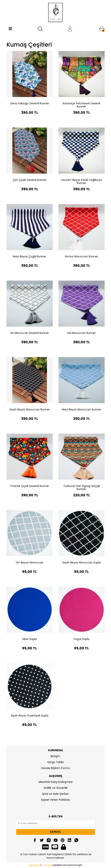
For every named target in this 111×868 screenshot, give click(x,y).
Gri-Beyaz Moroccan (30, 562)
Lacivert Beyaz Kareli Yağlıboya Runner (81, 181)
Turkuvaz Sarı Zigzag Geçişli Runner (82, 488)
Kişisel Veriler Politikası (55, 800)
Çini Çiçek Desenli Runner (30, 180)
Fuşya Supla (82, 639)
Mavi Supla (30, 639)
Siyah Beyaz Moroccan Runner (30, 409)
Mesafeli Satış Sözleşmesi (56, 782)
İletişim (55, 756)
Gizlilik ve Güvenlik (56, 788)
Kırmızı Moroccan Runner (82, 256)
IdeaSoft (34, 865)
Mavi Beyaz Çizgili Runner (30, 256)
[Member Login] (70, 29)
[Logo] (55, 12)
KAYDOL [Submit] (55, 832)
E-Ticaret (47, 865)
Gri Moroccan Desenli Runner (30, 333)
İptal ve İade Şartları (55, 794)
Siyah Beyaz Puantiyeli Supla (30, 716)
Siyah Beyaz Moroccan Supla (81, 562)
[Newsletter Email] (56, 823)
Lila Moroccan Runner (81, 333)
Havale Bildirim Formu (55, 768)
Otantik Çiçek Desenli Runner (30, 486)
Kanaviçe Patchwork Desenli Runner (81, 105)
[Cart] (102, 29)
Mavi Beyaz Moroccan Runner (81, 409)
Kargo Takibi (56, 762)
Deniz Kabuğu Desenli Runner (30, 103)
